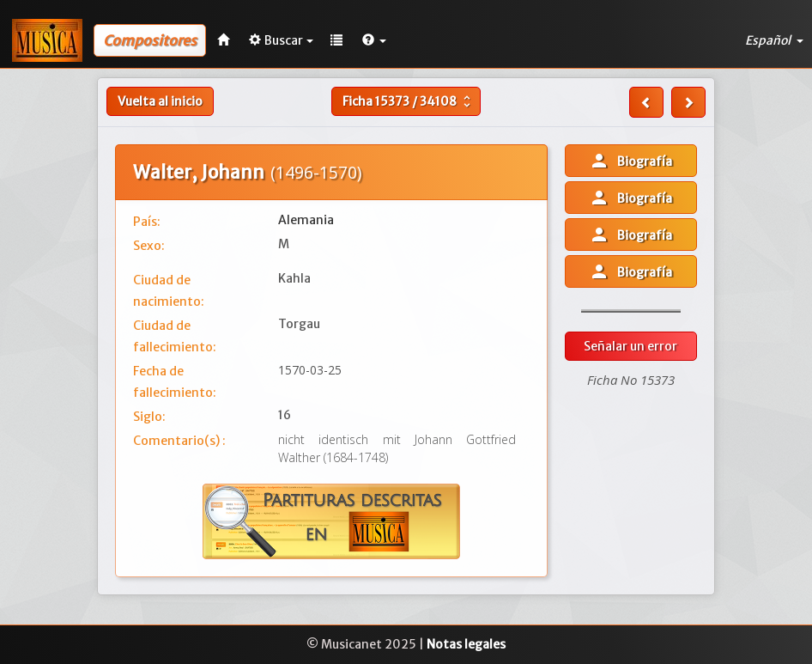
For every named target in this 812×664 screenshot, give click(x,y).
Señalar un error (630, 346)
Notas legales (466, 644)
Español (774, 40)
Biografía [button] (630, 161)
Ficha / (409, 101)
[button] (374, 40)
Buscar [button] (281, 40)
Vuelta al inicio (160, 101)
